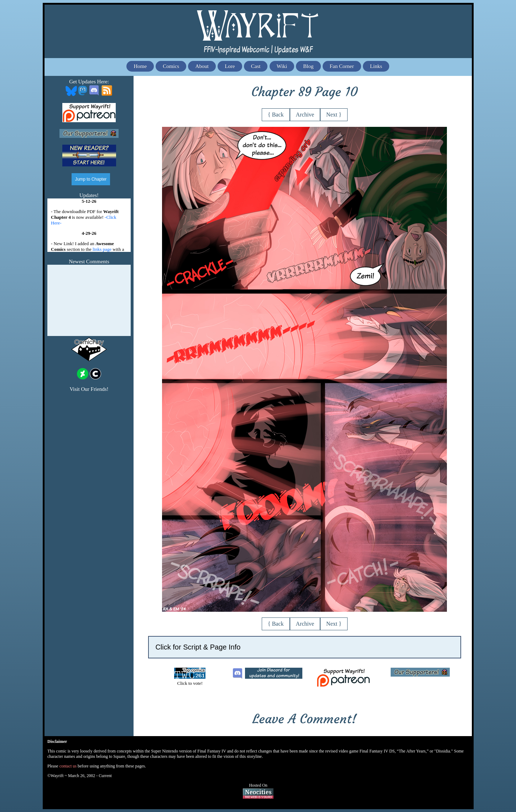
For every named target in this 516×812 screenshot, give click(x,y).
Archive (305, 115)
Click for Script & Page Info (198, 647)
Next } (334, 115)
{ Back (276, 115)
